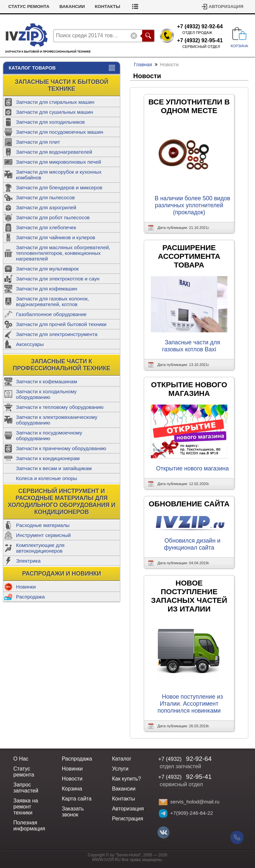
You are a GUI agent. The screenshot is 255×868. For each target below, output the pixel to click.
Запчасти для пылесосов (45, 197)
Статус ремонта (29, 6)
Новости (72, 779)
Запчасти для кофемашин (47, 289)
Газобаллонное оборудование (51, 314)
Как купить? (126, 779)
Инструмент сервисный (43, 535)
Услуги (120, 769)
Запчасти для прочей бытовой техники (61, 324)
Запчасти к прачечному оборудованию (61, 448)
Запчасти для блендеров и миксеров (59, 187)
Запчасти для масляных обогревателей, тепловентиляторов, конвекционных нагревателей (63, 253)
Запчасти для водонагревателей (54, 152)
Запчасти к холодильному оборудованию (46, 394)
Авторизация (226, 6)
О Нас (21, 759)
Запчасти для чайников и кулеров (56, 237)
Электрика (28, 561)
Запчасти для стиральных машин (55, 102)
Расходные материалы (43, 525)
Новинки (26, 587)
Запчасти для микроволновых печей (59, 162)
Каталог (122, 759)
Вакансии (72, 6)
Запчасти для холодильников (50, 122)
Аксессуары (30, 344)
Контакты (108, 6)
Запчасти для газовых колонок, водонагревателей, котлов (52, 301)
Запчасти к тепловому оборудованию (60, 407)
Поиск (148, 36)
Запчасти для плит (38, 142)
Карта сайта (77, 799)
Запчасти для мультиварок (47, 269)
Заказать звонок (73, 812)
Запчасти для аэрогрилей (46, 207)
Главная (143, 65)
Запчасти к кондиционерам (48, 458)
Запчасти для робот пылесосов (53, 217)
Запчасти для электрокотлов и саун (58, 279)
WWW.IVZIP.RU (107, 860)
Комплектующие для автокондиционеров (40, 548)
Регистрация (127, 819)
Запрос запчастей (26, 788)
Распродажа (30, 597)
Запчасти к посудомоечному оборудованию (49, 435)
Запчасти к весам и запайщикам (54, 468)
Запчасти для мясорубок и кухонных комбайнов (59, 175)
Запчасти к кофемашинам (46, 381)
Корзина (72, 789)
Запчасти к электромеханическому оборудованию (57, 420)
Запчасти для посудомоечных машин (60, 132)
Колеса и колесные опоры (47, 478)
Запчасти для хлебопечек (46, 227)
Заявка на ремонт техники (26, 807)
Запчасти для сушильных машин (54, 112)
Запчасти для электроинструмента (57, 334)
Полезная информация (29, 826)
